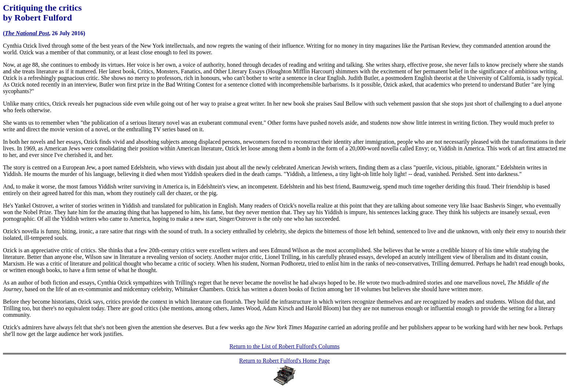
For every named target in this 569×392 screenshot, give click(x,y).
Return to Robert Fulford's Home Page (285, 361)
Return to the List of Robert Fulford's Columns (284, 346)
